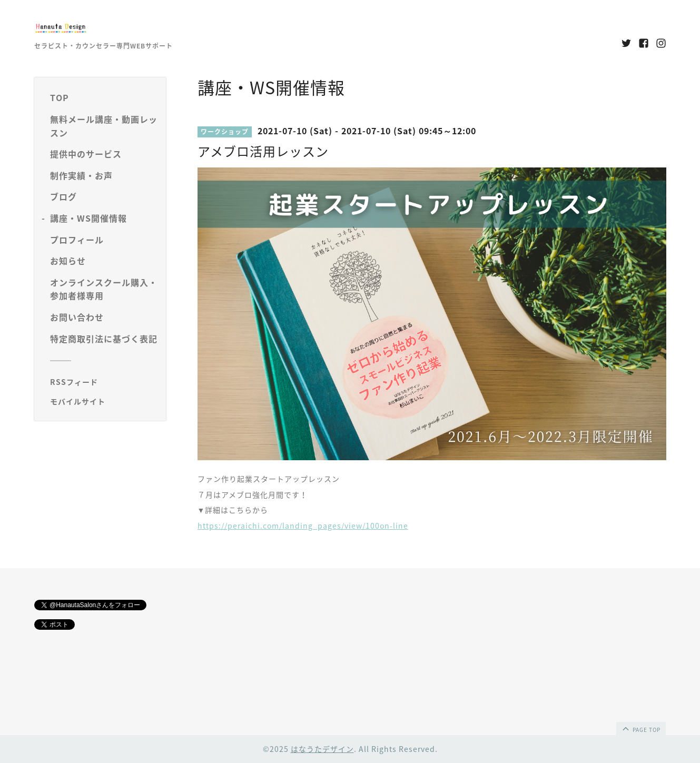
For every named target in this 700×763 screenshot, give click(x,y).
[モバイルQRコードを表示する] (104, 401)
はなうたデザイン (322, 749)
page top (640, 728)
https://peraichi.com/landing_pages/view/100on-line (303, 526)
